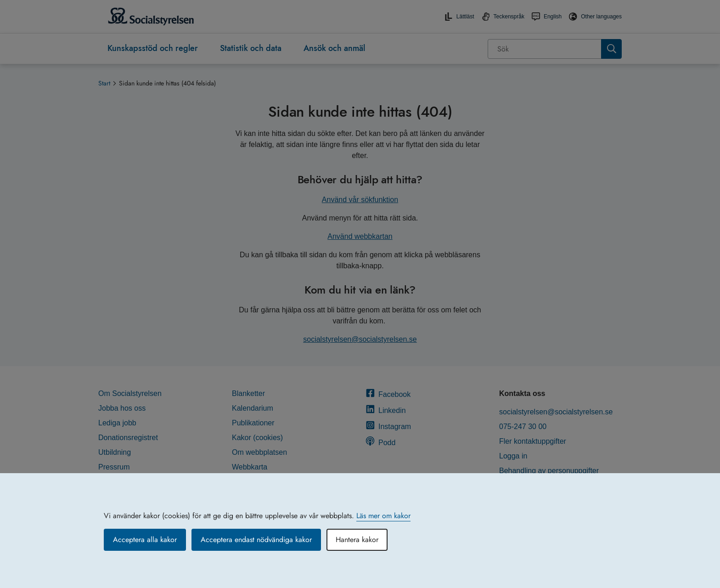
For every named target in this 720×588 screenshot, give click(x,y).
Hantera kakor (357, 540)
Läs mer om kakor (383, 516)
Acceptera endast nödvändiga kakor (256, 540)
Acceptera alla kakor (145, 540)
